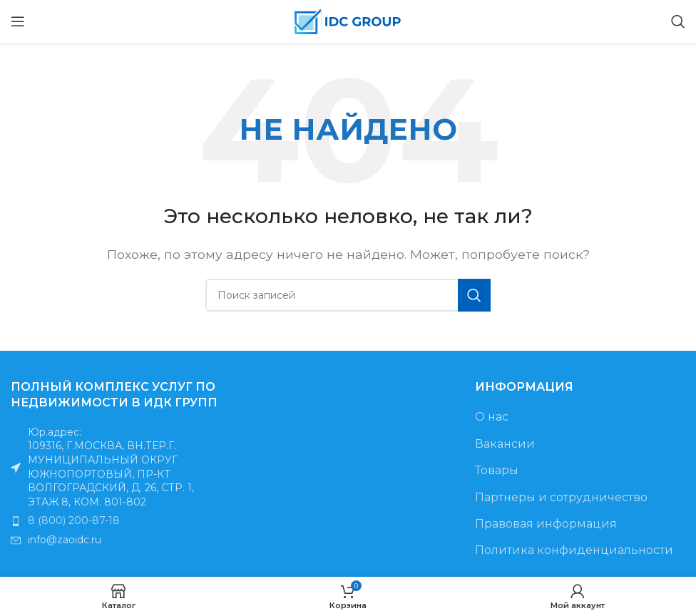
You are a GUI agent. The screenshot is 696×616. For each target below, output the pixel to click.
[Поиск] (678, 21)
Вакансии (505, 444)
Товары (497, 470)
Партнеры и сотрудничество (561, 497)
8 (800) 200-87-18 (74, 520)
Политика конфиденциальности (574, 550)
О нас (492, 417)
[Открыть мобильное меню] (18, 21)
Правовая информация (546, 524)
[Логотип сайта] (348, 20)
